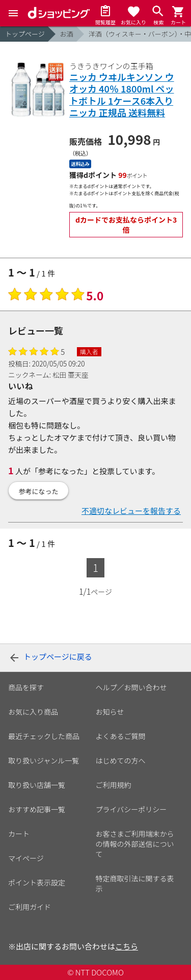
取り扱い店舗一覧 (37, 785)
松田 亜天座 (70, 375)
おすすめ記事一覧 (37, 809)
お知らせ (110, 712)
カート (19, 834)
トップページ (25, 34)
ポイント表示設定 (37, 882)
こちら (127, 946)
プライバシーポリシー (131, 809)
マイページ (26, 858)
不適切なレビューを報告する (131, 511)
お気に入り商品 (33, 712)
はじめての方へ (121, 760)
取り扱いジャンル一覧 (44, 760)
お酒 (67, 34)
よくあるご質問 (121, 736)
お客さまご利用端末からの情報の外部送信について (135, 844)
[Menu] (13, 13)
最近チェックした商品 (44, 736)
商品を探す (26, 687)
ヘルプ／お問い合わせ (131, 687)
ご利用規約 (114, 785)
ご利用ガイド (30, 907)
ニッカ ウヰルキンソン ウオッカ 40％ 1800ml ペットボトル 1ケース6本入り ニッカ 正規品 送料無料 (122, 95)
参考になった (39, 491)
